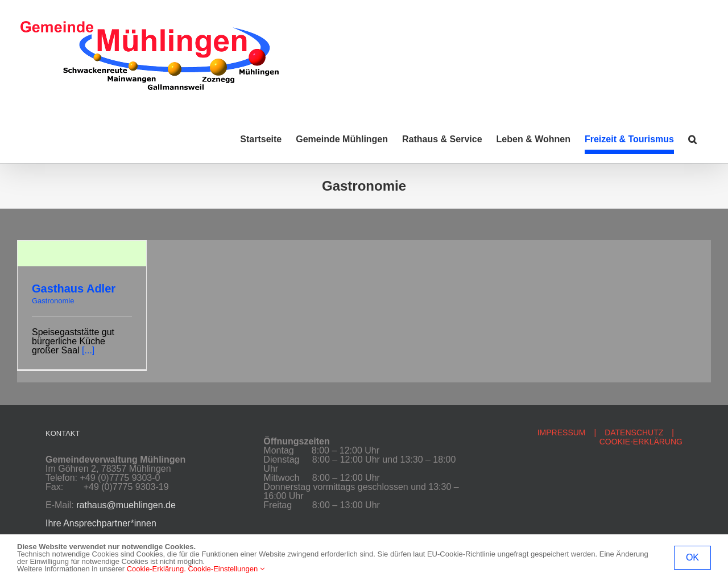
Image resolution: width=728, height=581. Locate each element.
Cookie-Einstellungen (226, 569)
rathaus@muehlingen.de (126, 505)
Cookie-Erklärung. (156, 569)
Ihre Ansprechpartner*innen (101, 523)
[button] (692, 139)
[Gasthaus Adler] (82, 245)
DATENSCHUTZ (634, 432)
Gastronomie (53, 301)
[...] (88, 350)
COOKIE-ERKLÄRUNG (641, 442)
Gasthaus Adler (74, 289)
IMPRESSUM (562, 432)
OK (692, 557)
